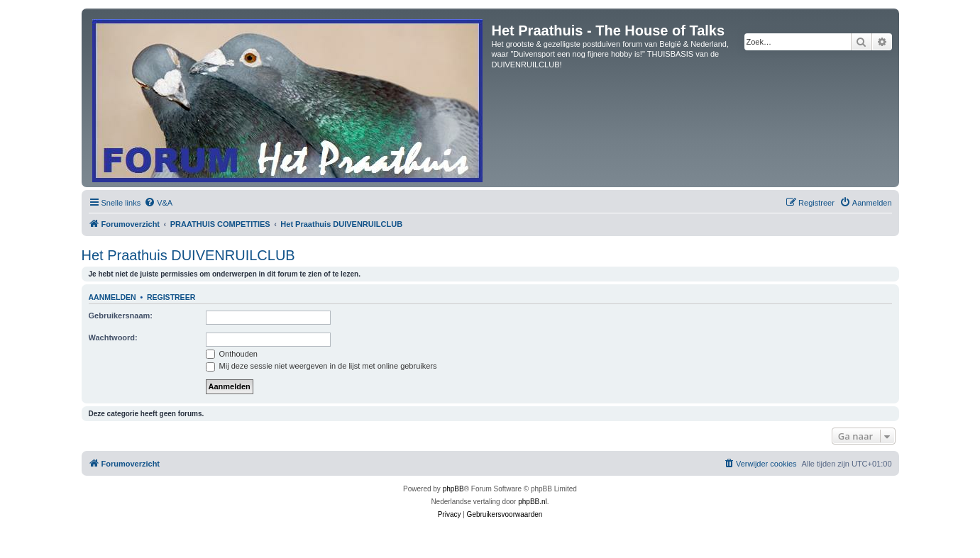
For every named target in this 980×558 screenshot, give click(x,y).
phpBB (453, 489)
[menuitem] (158, 203)
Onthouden (232, 354)
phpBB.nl (533, 502)
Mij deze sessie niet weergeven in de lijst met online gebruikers (321, 366)
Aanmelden (112, 297)
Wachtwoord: (113, 337)
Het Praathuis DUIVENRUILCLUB (188, 255)
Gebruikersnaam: (121, 316)
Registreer (171, 297)
